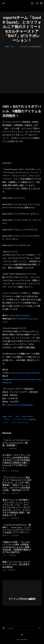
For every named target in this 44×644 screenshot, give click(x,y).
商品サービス (10, 47)
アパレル (7, 419)
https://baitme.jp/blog (20, 315)
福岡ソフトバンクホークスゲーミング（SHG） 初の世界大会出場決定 (16, 565)
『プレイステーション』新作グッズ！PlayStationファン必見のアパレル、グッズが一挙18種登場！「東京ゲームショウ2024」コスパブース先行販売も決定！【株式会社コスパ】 (17, 484)
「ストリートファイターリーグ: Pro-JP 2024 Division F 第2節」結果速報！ (16, 443)
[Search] (39, 628)
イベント (5, 448)
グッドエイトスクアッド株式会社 (25, 419)
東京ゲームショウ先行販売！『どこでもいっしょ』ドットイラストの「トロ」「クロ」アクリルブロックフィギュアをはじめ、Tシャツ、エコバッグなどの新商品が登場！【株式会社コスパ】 (17, 508)
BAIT (10, 416)
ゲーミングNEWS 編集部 (22, 599)
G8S (17, 416)
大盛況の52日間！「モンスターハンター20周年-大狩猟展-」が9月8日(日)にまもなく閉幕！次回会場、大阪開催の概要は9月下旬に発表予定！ (17, 547)
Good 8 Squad (28, 416)
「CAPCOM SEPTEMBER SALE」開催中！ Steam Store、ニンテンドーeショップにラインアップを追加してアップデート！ (17, 529)
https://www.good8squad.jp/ (20, 405)
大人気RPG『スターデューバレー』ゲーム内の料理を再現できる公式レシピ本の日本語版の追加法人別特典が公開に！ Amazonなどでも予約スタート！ (17, 462)
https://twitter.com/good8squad (25, 373)
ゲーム (6, 423)
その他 (4, 570)
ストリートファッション (20, 423)
